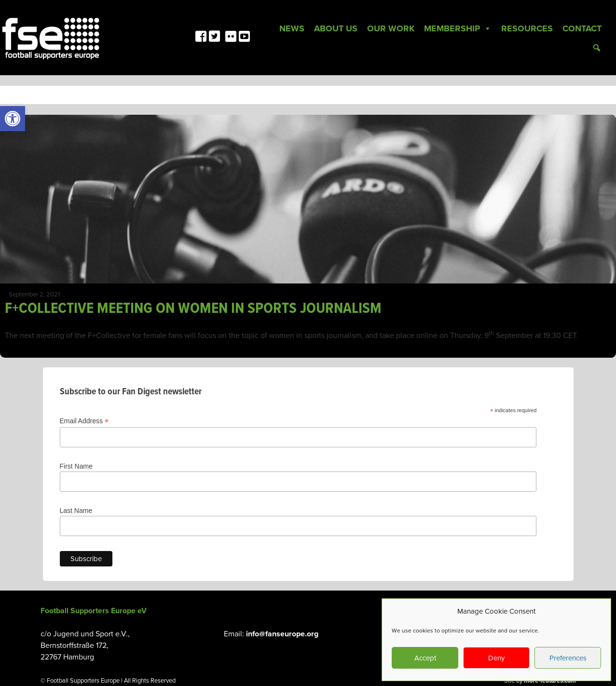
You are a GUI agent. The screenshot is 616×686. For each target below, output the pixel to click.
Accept (425, 658)
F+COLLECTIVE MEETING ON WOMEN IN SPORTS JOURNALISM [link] (193, 309)
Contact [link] (582, 28)
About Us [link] (336, 28)
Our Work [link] (391, 28)
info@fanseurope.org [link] (282, 634)
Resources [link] (527, 28)
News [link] (292, 28)
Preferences (568, 658)
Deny (496, 658)
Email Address (84, 421)
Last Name (76, 511)
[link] (13, 119)
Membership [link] (458, 28)
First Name (76, 466)
